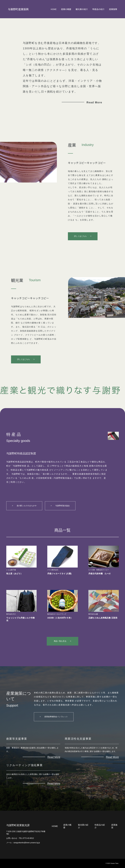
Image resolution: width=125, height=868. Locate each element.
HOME (54, 9)
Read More (94, 102)
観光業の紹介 (82, 9)
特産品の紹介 (98, 9)
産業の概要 (66, 9)
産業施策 (113, 9)
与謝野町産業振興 (18, 9)
